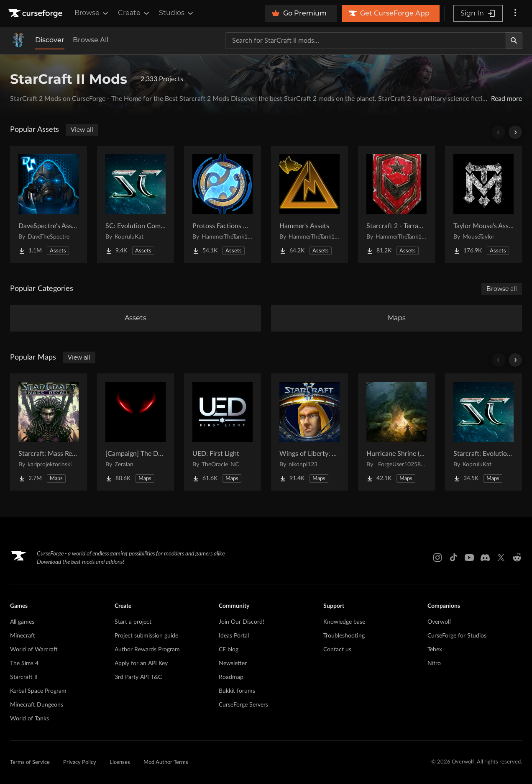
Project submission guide (146, 636)
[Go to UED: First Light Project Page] (223, 432)
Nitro (434, 663)
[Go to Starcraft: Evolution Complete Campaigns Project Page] (483, 432)
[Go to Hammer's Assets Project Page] (309, 204)
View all (82, 130)
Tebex (435, 650)
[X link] (501, 558)
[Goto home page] (36, 13)
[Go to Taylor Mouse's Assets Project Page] (483, 204)
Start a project (133, 622)
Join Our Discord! (242, 622)
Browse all (502, 289)
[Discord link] (485, 558)
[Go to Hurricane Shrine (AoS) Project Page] (396, 432)
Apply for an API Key (141, 663)
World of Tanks (29, 719)
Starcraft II (24, 677)
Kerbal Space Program (38, 691)
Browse (92, 13)
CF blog (229, 650)
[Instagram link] (437, 558)
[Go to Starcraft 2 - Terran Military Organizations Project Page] (396, 204)
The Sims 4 (24, 663)
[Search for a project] (366, 41)
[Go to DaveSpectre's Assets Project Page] (49, 204)
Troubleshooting (344, 636)
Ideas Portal (234, 636)
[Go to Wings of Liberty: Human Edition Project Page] (309, 432)
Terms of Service (30, 762)
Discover (50, 40)
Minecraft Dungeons (37, 705)
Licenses (120, 762)
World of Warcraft (34, 650)
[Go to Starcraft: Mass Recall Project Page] (49, 432)
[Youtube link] (469, 558)
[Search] (514, 41)
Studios (177, 13)
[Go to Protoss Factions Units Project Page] (223, 204)
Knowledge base (344, 622)
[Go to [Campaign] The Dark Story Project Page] (136, 432)
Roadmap (231, 677)
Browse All (91, 40)
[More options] (515, 13)
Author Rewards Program (147, 650)
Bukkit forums (237, 691)
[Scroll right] (515, 132)
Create (134, 13)
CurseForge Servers (243, 705)
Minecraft (23, 636)
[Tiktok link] (453, 558)
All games (22, 622)
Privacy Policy (80, 762)
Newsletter (233, 663)
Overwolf (439, 622)
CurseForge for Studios (457, 636)
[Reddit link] (517, 558)
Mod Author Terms (166, 762)
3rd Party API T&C (138, 677)
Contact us (337, 650)
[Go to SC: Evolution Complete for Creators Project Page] (136, 204)
